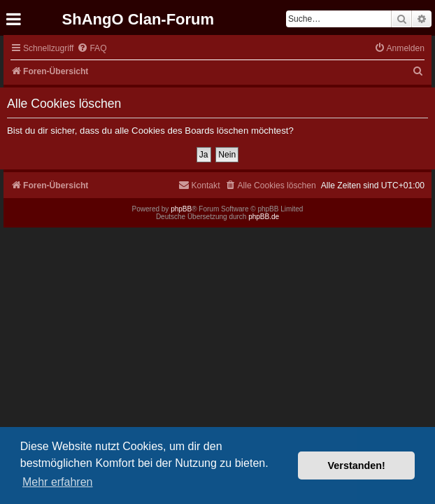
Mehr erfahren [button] (58, 482)
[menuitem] (92, 49)
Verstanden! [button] (357, 465)
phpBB (181, 209)
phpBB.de (264, 217)
